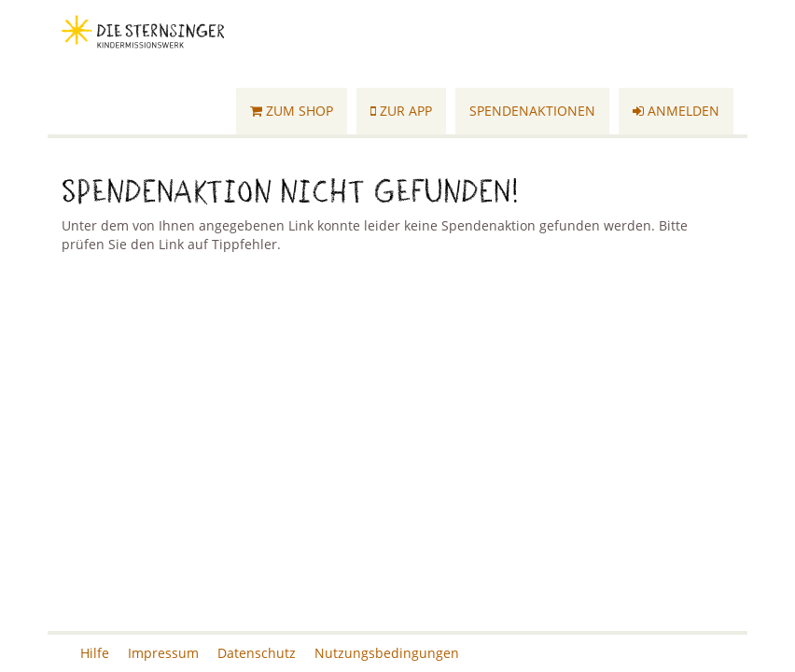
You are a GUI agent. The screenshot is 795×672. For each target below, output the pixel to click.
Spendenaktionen (532, 111)
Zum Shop (292, 111)
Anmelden (676, 111)
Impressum (163, 653)
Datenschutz (257, 653)
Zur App (401, 111)
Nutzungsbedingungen (387, 653)
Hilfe (95, 653)
